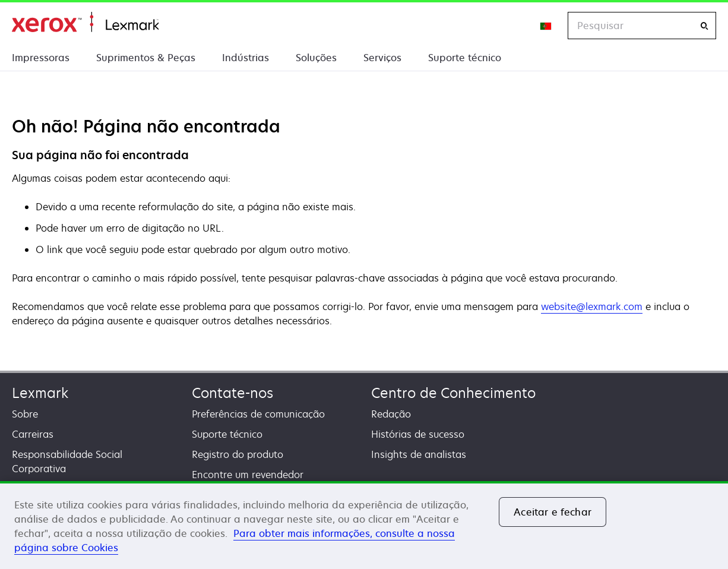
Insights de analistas (419, 454)
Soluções (316, 58)
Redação (391, 414)
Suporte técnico (465, 58)
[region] (364, 525)
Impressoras (41, 58)
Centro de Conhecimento (453, 393)
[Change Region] (546, 26)
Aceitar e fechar (553, 512)
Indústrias (246, 58)
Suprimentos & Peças (146, 58)
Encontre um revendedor (248, 475)
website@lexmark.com (592, 306)
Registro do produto (238, 454)
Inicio (85, 22)
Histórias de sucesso (418, 434)
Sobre (25, 414)
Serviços (382, 58)
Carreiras (33, 434)
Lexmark (40, 393)
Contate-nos (232, 393)
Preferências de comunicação (258, 414)
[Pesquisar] (704, 26)
